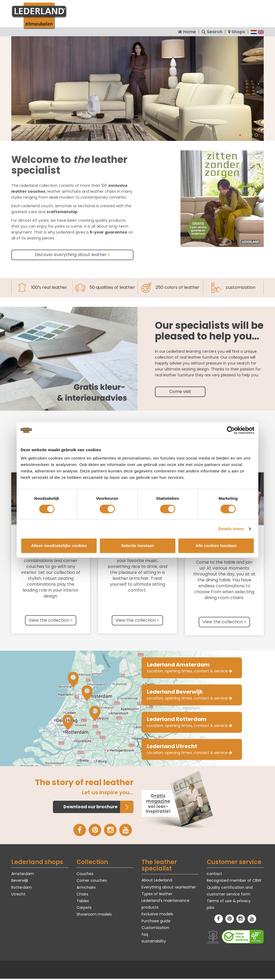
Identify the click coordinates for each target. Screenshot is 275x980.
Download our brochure (90, 808)
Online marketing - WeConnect (190, 970)
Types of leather (157, 895)
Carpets (216, 12)
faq (145, 936)
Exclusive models (157, 916)
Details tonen (231, 529)
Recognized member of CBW (234, 882)
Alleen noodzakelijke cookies (59, 546)
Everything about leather (169, 888)
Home (190, 32)
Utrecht (18, 895)
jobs (211, 909)
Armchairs (158, 12)
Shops (238, 32)
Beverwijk (20, 882)
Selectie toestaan (138, 546)
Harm (31, 124)
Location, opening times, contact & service (189, 667)
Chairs (179, 12)
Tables (197, 12)
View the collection (51, 620)
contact (214, 875)
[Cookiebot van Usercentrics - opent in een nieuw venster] (231, 430)
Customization (155, 929)
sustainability (154, 942)
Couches (99, 12)
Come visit (180, 391)
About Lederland (157, 882)
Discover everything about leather (73, 255)
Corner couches (128, 12)
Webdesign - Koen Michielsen (138, 970)
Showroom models (246, 12)
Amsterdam (23, 875)
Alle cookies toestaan (216, 546)
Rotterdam (21, 889)
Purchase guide (156, 922)
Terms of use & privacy (229, 902)
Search (215, 32)
